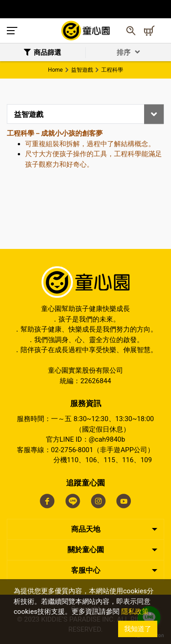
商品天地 (86, 529)
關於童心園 (86, 550)
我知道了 (138, 629)
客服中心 (86, 570)
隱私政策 (135, 612)
